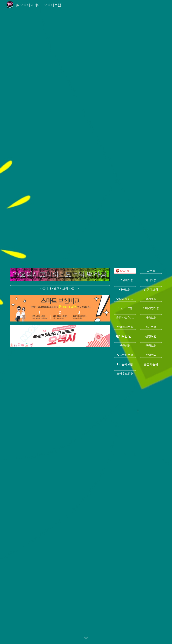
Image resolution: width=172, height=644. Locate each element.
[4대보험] (151, 327)
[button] (86, 638)
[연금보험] (151, 345)
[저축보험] (151, 317)
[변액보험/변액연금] (125, 336)
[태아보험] (125, 289)
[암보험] (151, 271)
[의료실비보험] (125, 280)
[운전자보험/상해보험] (125, 317)
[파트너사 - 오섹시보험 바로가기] (60, 288)
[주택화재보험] (125, 327)
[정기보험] (151, 299)
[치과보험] (151, 280)
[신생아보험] (151, 289)
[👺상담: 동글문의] (125, 271)
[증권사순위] (151, 364)
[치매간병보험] (151, 308)
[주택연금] (151, 355)
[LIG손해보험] (125, 364)
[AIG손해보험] (125, 355)
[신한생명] (125, 345)
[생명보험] (151, 336)
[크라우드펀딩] (125, 373)
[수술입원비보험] (125, 299)
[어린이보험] (125, 308)
